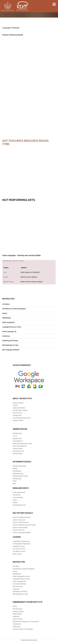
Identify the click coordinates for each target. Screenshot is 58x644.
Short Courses (17, 554)
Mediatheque (7, 318)
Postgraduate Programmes (21, 541)
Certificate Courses (19, 546)
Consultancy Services (19, 584)
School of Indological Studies (22, 533)
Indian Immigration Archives (21, 576)
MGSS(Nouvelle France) (20, 476)
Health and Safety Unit (20, 446)
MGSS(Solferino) (18, 474)
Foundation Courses (19, 551)
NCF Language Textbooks (11, 350)
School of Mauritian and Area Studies (24, 525)
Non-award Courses (19, 549)
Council (15, 405)
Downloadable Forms (19, 505)
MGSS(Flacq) (17, 479)
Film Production (18, 609)
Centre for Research (19, 520)
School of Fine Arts (19, 530)
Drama (15, 606)
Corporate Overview (19, 408)
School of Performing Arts (21, 522)
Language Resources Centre (12, 327)
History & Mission (18, 403)
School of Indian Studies (20, 528)
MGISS (15, 468)
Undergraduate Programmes (22, 544)
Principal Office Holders (20, 410)
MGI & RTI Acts (18, 413)
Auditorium (6, 336)
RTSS (15, 481)
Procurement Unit (18, 451)
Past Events (16, 495)
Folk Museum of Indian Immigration (14, 309)
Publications (17, 627)
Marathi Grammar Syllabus (29, 277)
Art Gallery (6, 304)
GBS (14, 484)
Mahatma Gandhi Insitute (15, 6)
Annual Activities (18, 497)
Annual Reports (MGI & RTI (21, 418)
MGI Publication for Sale (10, 345)
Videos (15, 500)
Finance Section (18, 449)
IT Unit (15, 436)
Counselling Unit (18, 441)
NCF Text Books (18, 586)
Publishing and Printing (10, 341)
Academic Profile (18, 421)
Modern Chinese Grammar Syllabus (32, 282)
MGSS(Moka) (17, 471)
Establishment (17, 439)
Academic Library (18, 611)
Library (5, 313)
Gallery (15, 503)
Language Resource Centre (21, 579)
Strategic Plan (17, 415)
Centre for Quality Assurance (22, 517)
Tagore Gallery (17, 614)
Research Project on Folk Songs (23, 629)
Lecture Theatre (18, 619)
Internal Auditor (17, 454)
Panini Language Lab (9, 332)
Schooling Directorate (19, 466)
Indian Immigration (9, 322)
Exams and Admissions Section (22, 444)
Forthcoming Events (19, 492)
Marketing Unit (17, 433)
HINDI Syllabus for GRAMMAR (30, 272)
